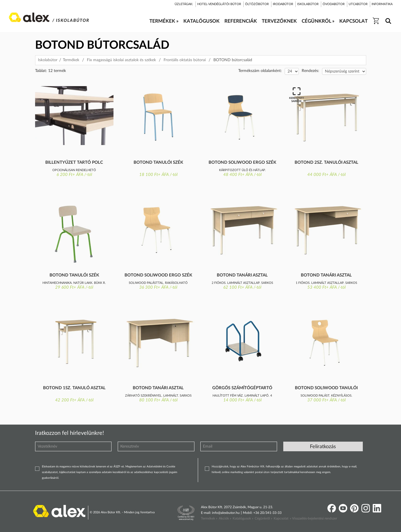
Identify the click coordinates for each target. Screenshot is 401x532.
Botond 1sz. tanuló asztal (74, 388)
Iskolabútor (48, 60)
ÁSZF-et (119, 467)
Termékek (71, 60)
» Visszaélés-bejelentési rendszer (313, 518)
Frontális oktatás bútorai (185, 60)
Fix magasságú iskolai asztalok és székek (121, 60)
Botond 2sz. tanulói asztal (326, 162)
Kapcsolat (281, 518)
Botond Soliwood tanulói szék (326, 388)
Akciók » (225, 518)
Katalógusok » (243, 518)
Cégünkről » (263, 518)
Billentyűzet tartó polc (74, 162)
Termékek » (209, 518)
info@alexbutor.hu (226, 513)
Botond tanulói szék (158, 162)
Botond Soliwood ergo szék (242, 162)
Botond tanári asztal (242, 275)
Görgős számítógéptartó (242, 388)
